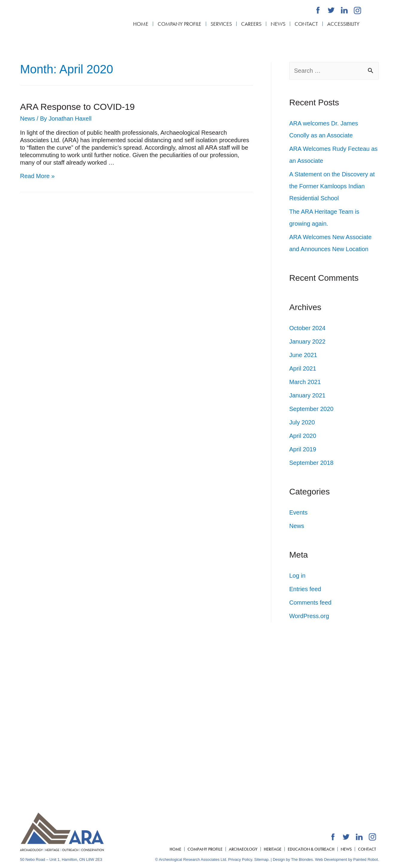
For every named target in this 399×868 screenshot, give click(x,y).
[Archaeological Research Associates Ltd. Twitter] (331, 10)
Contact (306, 24)
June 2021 (303, 355)
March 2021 (305, 382)
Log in (297, 576)
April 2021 (303, 368)
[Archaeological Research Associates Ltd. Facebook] (318, 10)
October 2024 (307, 328)
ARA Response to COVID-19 (77, 107)
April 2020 (303, 436)
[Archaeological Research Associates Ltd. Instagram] (357, 10)
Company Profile (179, 24)
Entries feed (305, 589)
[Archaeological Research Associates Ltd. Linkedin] (344, 10)
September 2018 (311, 463)
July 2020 (302, 422)
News (278, 24)
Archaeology (243, 849)
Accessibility (343, 24)
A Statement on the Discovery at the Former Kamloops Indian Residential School (332, 186)
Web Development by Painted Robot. (347, 859)
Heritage (273, 849)
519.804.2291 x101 (79, 710)
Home (141, 24)
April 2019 (303, 449)
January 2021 (307, 395)
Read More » (37, 176)
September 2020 (311, 409)
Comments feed (310, 603)
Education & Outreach (311, 849)
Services (221, 24)
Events (298, 512)
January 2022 (307, 342)
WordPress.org (309, 616)
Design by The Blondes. (293, 859)
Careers (251, 24)
